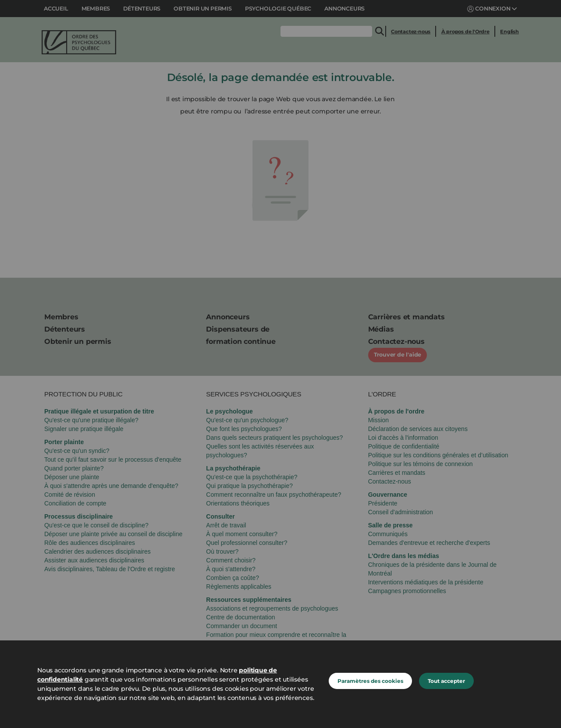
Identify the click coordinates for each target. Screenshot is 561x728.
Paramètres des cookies (370, 681)
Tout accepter (446, 681)
